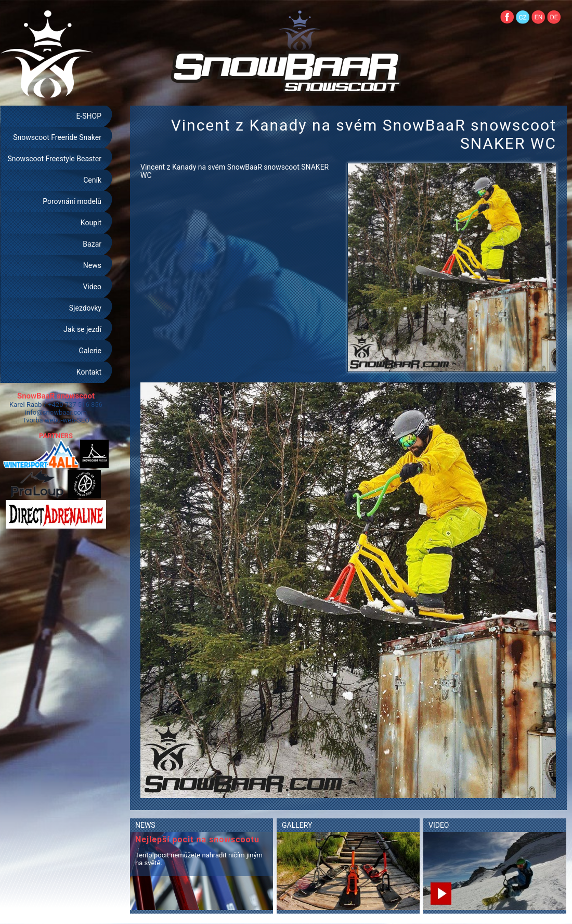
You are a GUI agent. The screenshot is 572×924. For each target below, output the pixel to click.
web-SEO (76, 420)
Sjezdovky (85, 308)
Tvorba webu (42, 420)
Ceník (92, 180)
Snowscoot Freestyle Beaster (54, 159)
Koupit (91, 223)
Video (92, 287)
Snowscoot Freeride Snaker (57, 137)
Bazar (92, 244)
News (92, 265)
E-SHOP (89, 116)
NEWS (145, 825)
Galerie (90, 351)
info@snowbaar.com (56, 412)
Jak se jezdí (82, 329)
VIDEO (439, 825)
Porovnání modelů (72, 201)
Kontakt (89, 372)
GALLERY (297, 825)
